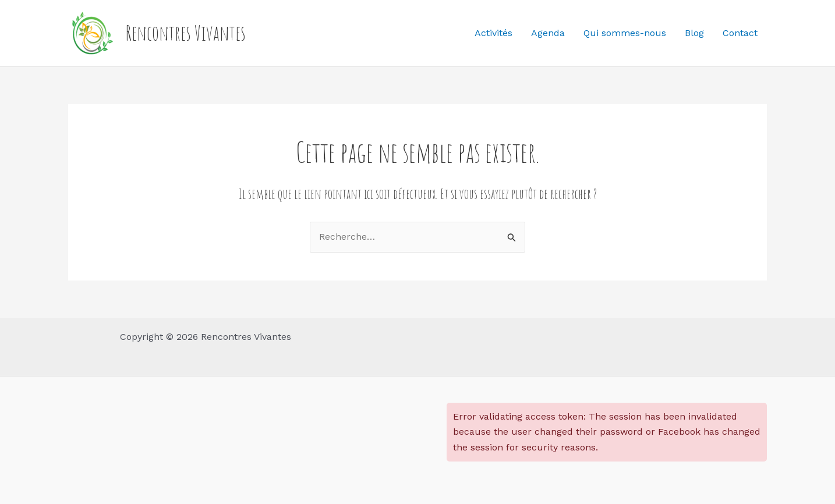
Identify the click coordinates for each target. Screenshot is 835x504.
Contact (740, 33)
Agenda (548, 33)
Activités (493, 33)
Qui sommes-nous (625, 33)
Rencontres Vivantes (185, 33)
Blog (694, 33)
